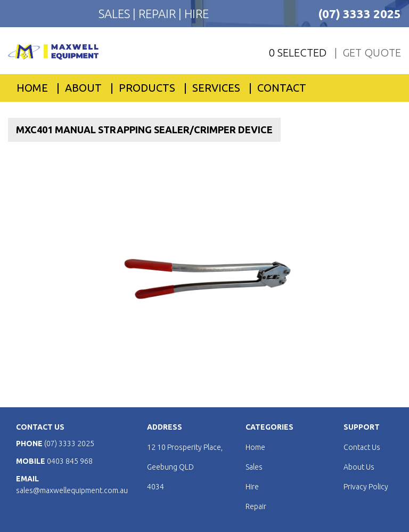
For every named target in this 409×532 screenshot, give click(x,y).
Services (216, 88)
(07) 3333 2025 (359, 14)
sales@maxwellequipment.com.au (72, 490)
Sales (254, 467)
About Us (359, 467)
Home (32, 88)
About (83, 88)
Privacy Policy (366, 487)
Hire (252, 487)
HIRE (197, 14)
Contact (282, 88)
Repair (256, 506)
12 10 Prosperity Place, (185, 447)
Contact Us (362, 447)
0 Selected (298, 53)
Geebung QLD (170, 467)
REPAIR (158, 14)
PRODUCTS (147, 88)
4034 (156, 487)
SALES (116, 14)
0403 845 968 (70, 461)
